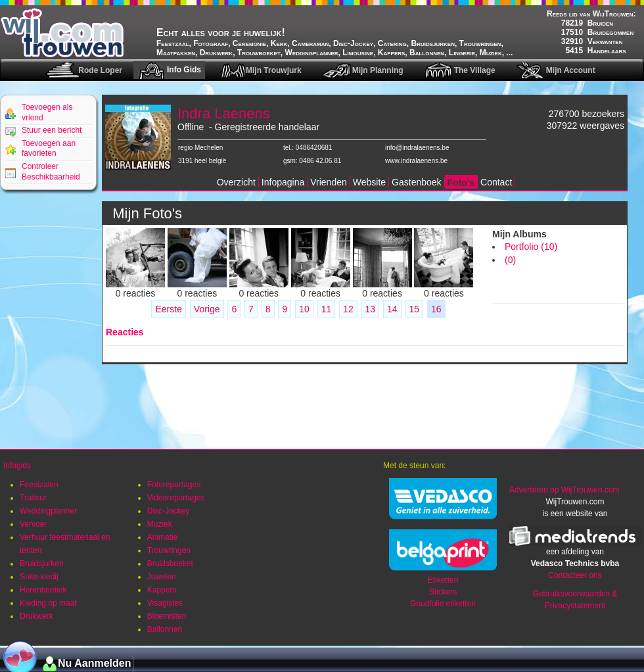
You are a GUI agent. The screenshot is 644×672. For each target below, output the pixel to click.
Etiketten (443, 580)
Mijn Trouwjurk (274, 70)
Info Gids (184, 70)
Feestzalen (39, 485)
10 (304, 309)
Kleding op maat (48, 603)
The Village (475, 70)
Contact (496, 182)
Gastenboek (417, 182)
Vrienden (329, 182)
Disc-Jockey (169, 511)
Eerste (168, 309)
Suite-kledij (39, 577)
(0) (510, 260)
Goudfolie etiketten (443, 604)
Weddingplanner (48, 511)
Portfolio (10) (531, 247)
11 (327, 309)
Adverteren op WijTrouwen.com (564, 490)
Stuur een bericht (52, 130)
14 (392, 309)
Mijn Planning (378, 70)
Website (369, 182)
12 (348, 309)
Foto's (461, 183)
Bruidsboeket (170, 564)
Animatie (163, 537)
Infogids (17, 466)
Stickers (443, 592)
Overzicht (236, 182)
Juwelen (162, 577)
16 (436, 309)
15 (415, 309)
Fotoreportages (174, 485)
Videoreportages (176, 498)
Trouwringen (169, 550)
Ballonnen (165, 629)
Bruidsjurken (42, 564)
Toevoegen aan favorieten (49, 149)
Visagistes (165, 603)
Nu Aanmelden (94, 663)
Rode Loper (100, 70)
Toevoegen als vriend (47, 112)
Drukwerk (36, 616)
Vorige (207, 309)
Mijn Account (571, 70)
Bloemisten (167, 616)
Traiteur (33, 498)
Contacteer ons (575, 575)
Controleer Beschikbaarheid (51, 172)
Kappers (162, 590)
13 (371, 309)
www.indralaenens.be (416, 161)
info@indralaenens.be (417, 148)
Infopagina (283, 182)
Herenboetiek (43, 590)
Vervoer (33, 524)
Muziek (160, 524)
